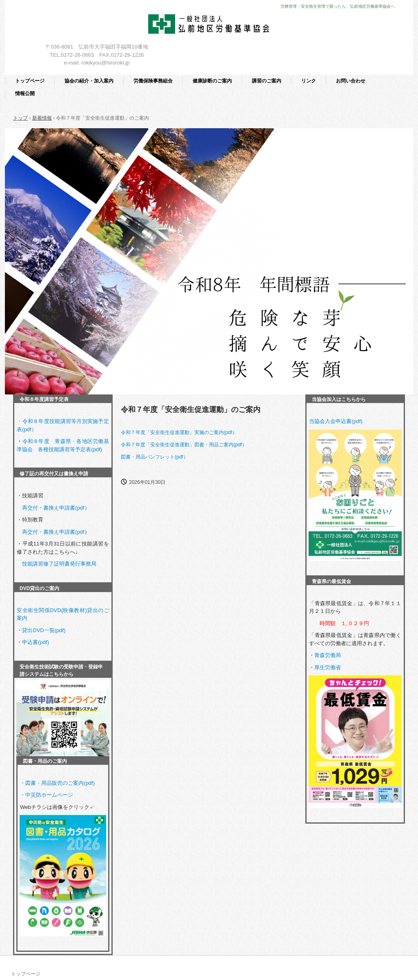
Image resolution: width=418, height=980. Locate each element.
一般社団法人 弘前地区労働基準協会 (209, 26)
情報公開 (25, 94)
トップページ (30, 81)
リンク (309, 81)
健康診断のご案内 (212, 81)
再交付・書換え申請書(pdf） (56, 508)
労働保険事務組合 (153, 81)
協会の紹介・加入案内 (89, 81)
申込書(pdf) (36, 642)
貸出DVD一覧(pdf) (44, 630)
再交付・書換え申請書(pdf (53, 532)
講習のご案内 (267, 81)
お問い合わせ (351, 81)
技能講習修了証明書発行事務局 (59, 564)
